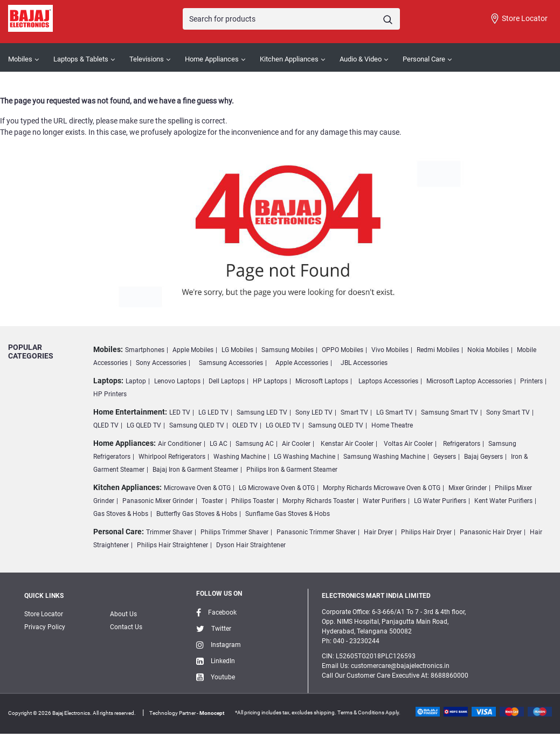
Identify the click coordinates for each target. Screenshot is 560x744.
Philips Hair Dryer (426, 532)
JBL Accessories (364, 363)
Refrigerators (462, 444)
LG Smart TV (395, 412)
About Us (123, 614)
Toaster (212, 501)
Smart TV (354, 412)
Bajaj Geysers (483, 457)
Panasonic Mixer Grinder (158, 501)
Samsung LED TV (262, 412)
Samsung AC (255, 444)
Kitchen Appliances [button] (289, 59)
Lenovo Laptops (177, 381)
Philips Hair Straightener (172, 545)
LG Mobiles (237, 350)
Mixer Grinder (468, 488)
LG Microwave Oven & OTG (277, 488)
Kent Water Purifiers (503, 501)
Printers (531, 381)
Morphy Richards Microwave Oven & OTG (382, 488)
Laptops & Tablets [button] (81, 59)
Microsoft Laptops (322, 381)
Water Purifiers (384, 501)
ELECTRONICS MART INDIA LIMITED (376, 596)
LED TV (180, 412)
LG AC (219, 444)
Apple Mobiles (193, 350)
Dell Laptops (227, 381)
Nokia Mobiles (488, 350)
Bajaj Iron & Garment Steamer (195, 470)
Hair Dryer (378, 532)
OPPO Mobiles (343, 350)
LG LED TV (213, 412)
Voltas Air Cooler (408, 444)
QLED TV (106, 425)
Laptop (136, 381)
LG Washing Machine (305, 457)
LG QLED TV (144, 425)
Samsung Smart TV (450, 412)
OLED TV (245, 425)
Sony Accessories (161, 363)
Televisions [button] (147, 59)
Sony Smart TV (508, 412)
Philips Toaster (253, 501)
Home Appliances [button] (212, 59)
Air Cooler (296, 444)
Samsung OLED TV (336, 425)
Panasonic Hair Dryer (491, 532)
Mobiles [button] (20, 59)
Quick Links (44, 596)
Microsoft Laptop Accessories (469, 381)
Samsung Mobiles (288, 350)
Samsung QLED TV (197, 425)
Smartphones (145, 350)
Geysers (445, 457)
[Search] (292, 19)
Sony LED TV (314, 412)
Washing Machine (240, 457)
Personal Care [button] (424, 59)
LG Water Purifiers (440, 501)
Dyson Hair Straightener (251, 545)
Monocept (212, 713)
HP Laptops (270, 381)
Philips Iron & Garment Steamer (292, 470)
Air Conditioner (180, 444)
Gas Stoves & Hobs (121, 514)
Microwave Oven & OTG (197, 488)
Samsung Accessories (231, 363)
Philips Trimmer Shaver (234, 532)
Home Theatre (392, 425)
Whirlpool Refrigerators (172, 457)
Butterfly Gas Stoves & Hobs (197, 514)
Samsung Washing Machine (384, 457)
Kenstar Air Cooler (347, 444)
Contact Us (126, 627)
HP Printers (110, 394)
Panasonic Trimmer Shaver (316, 532)
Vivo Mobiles (390, 350)
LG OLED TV (283, 425)
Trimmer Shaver (169, 532)
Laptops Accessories (388, 381)
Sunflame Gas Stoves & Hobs (288, 514)
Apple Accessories (302, 363)
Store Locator (518, 19)
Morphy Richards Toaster (319, 501)
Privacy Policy (45, 627)
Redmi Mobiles (438, 350)
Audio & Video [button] (361, 59)
